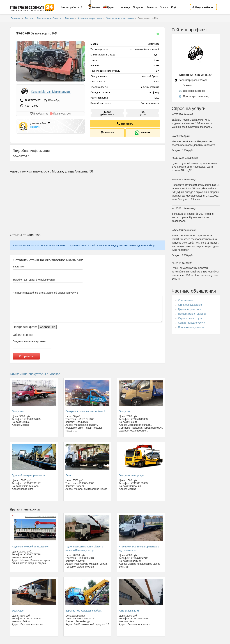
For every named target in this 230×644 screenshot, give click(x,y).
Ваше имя (19, 267)
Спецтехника (186, 300)
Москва (70, 18)
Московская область (49, 18)
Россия (29, 18)
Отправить (26, 356)
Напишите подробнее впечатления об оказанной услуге (45, 293)
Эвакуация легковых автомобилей (85, 411)
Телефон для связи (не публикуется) (34, 280)
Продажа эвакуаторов (191, 327)
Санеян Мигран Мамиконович (51, 92)
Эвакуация (18, 611)
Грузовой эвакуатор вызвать (28, 475)
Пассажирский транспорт (193, 314)
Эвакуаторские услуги (132, 475)
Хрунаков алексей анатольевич (30, 547)
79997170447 (33, 101)
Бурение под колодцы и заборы (84, 611)
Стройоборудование (190, 305)
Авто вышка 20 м (129, 611)
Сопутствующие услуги (192, 323)
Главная (16, 18)
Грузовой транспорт (190, 309)
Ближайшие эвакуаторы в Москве (35, 374)
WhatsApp (54, 101)
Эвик (68, 475)
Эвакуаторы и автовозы (120, 18)
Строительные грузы (190, 318)
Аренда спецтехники (90, 18)
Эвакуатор (18, 411)
